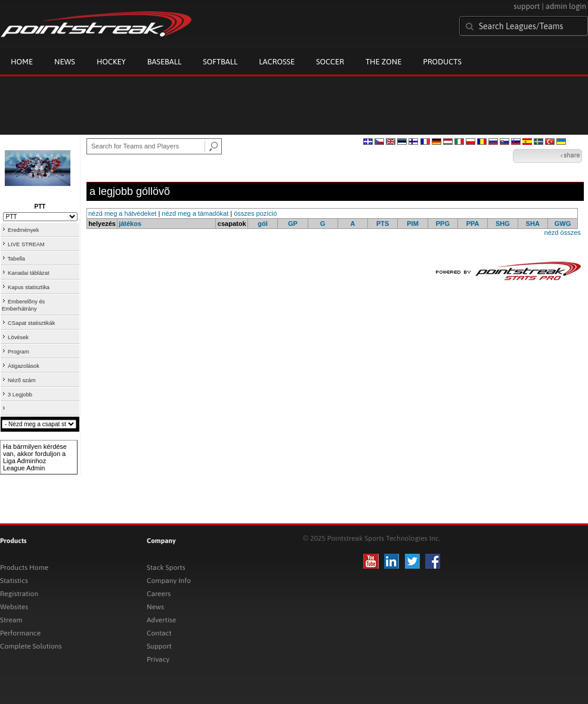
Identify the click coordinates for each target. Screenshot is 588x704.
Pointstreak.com (96, 25)
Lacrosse (277, 62)
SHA (533, 224)
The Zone (383, 62)
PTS (383, 224)
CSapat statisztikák (31, 323)
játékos (130, 224)
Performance (20, 633)
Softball (220, 62)
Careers (159, 594)
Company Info (169, 581)
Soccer (330, 62)
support (527, 6)
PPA (473, 224)
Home (22, 62)
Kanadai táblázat (29, 273)
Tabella (16, 259)
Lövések (18, 337)
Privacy (158, 659)
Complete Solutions (31, 646)
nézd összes (563, 232)
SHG (503, 224)
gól (263, 224)
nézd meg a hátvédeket (122, 213)
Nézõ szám (22, 380)
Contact (159, 633)
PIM (413, 224)
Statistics (14, 581)
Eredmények (23, 230)
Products (442, 62)
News (65, 62)
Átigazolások (24, 366)
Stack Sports (166, 567)
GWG (563, 224)
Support (159, 646)
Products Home (24, 567)
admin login (566, 6)
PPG (443, 224)
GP (293, 224)
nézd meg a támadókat (195, 213)
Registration (19, 594)
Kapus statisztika (29, 287)
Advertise (161, 620)
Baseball (165, 62)
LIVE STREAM (26, 244)
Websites (14, 607)
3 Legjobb (20, 395)
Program (18, 352)
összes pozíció (255, 213)
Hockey (111, 62)
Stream (11, 620)
